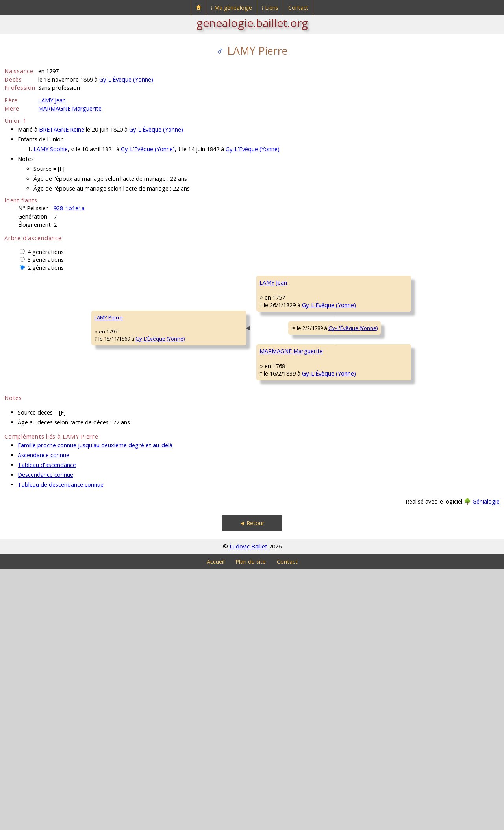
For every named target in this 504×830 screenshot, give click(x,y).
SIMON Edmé (400, 566)
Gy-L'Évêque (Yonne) (126, 79)
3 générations (46, 260)
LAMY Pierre (24, 448)
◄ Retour (252, 784)
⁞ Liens (270, 8)
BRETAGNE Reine (62, 129)
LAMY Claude (275, 306)
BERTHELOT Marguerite (287, 400)
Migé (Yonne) (438, 344)
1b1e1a (75, 208)
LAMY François (402, 282)
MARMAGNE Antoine (409, 471)
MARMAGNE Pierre (282, 495)
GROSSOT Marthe (406, 424)
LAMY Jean (52, 100)
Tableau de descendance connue (61, 745)
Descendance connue (45, 735)
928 (58, 208)
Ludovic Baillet (248, 807)
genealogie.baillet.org (252, 23)
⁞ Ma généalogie (232, 8)
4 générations (46, 252)
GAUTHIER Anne (404, 519)
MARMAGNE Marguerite (70, 108)
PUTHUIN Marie (403, 613)
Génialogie (486, 762)
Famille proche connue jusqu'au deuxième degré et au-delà (95, 706)
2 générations (46, 268)
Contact (298, 8)
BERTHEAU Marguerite (411, 330)
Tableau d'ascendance (47, 725)
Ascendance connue (44, 716)
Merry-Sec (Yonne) (445, 296)
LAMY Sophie (51, 149)
